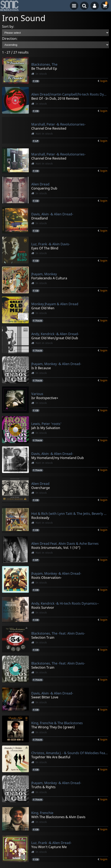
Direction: (10, 39)
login (104, 81)
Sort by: (8, 26)
